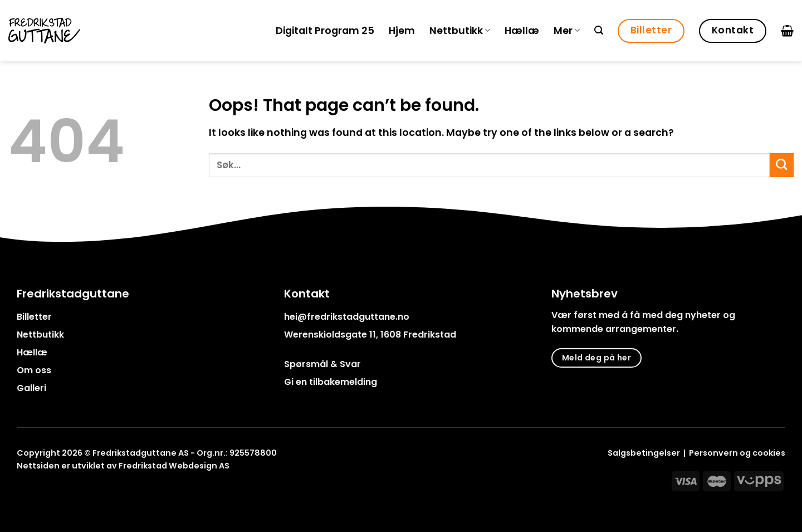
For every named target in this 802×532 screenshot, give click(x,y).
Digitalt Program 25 (325, 31)
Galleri (31, 388)
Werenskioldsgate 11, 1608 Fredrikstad (370, 335)
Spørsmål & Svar (322, 364)
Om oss (34, 370)
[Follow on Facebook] (24, 491)
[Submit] (782, 165)
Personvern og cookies (737, 453)
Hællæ (522, 31)
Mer (567, 31)
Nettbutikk (460, 31)
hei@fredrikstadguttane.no (347, 317)
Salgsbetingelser (644, 453)
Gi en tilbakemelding (331, 382)
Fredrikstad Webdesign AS (174, 466)
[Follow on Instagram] (38, 491)
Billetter (34, 317)
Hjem (402, 31)
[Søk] (599, 30)
